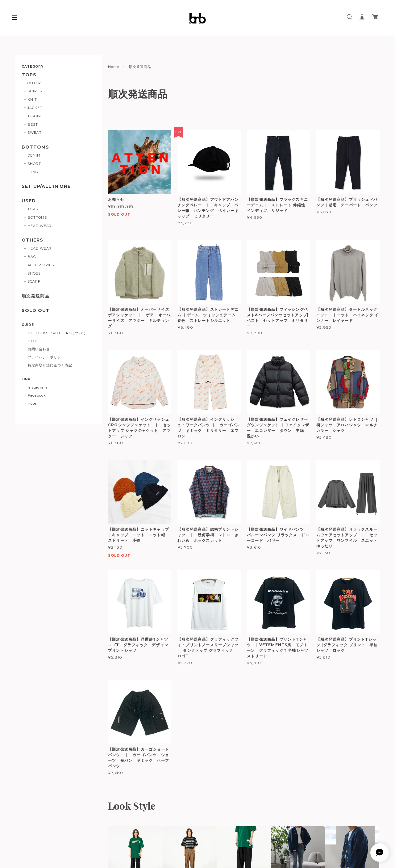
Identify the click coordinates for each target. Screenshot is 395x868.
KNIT (32, 99)
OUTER (34, 83)
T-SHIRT (35, 116)
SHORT (34, 164)
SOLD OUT (36, 311)
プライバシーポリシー (46, 357)
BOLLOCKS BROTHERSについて (57, 333)
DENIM (34, 155)
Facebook (37, 395)
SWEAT (35, 133)
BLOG (33, 341)
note (32, 403)
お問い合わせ (39, 349)
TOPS (29, 75)
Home (114, 67)
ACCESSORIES (41, 265)
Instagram (37, 387)
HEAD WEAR (40, 226)
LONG (33, 172)
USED (29, 201)
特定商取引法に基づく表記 (50, 365)
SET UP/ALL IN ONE (46, 186)
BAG (32, 257)
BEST (33, 124)
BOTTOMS (35, 147)
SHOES (34, 273)
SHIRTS (35, 91)
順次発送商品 (35, 296)
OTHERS (32, 240)
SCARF (34, 281)
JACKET (35, 108)
